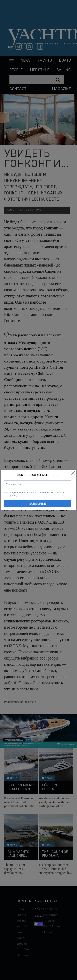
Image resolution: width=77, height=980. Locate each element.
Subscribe (37, 504)
